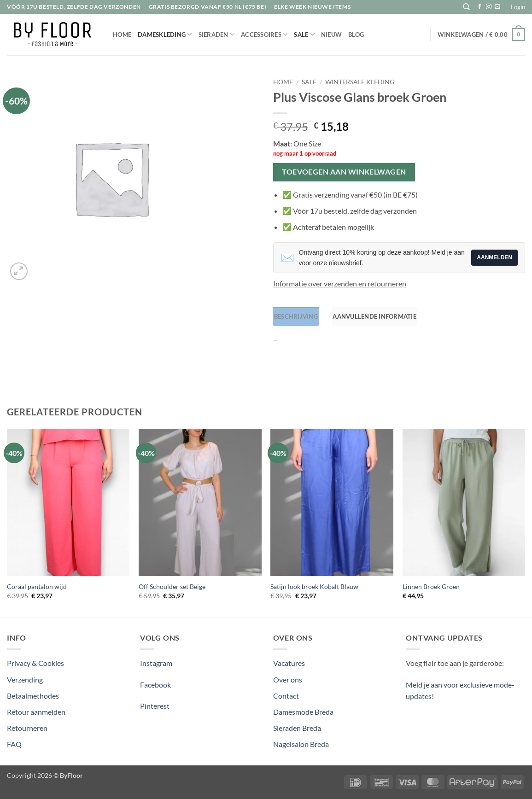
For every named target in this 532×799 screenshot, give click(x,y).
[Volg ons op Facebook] (479, 7)
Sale (304, 34)
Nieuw (331, 35)
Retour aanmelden (36, 711)
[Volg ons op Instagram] (489, 7)
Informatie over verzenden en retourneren (340, 283)
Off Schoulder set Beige (172, 586)
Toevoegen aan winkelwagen (344, 172)
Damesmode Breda (303, 711)
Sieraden (217, 34)
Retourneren (27, 727)
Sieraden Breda (297, 727)
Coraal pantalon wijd (37, 586)
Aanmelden (494, 257)
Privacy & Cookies (35, 662)
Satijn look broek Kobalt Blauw (314, 586)
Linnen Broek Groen (431, 586)
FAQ (14, 743)
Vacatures (289, 662)
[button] (518, 7)
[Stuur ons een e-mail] (497, 7)
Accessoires (264, 34)
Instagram (156, 662)
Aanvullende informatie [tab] (371, 316)
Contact (286, 695)
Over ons (288, 679)
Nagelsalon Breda (301, 743)
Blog (356, 35)
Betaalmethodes (33, 695)
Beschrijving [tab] (295, 316)
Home (122, 35)
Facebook (155, 684)
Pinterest (155, 705)
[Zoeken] (466, 7)
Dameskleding (165, 34)
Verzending (25, 679)
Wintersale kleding (360, 82)
